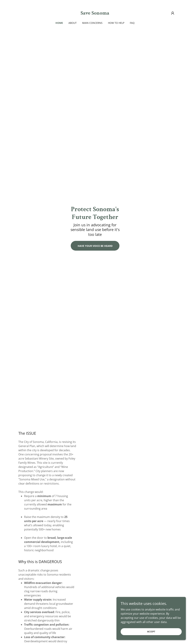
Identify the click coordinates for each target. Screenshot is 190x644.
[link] (95, 14)
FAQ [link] (132, 23)
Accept (151, 639)
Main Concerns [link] (92, 23)
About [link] (73, 23)
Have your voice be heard (95, 246)
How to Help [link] (116, 23)
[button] (173, 13)
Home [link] (59, 23)
